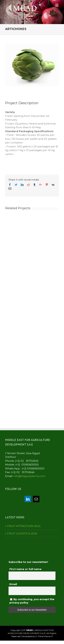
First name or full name (25, 569)
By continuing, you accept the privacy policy (32, 601)
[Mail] (36, 499)
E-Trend (39, 636)
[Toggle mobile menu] (57, 5)
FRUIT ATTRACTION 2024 (24, 526)
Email (13, 584)
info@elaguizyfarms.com (29, 476)
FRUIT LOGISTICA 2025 (22, 533)
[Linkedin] (28, 499)
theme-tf (48, 636)
